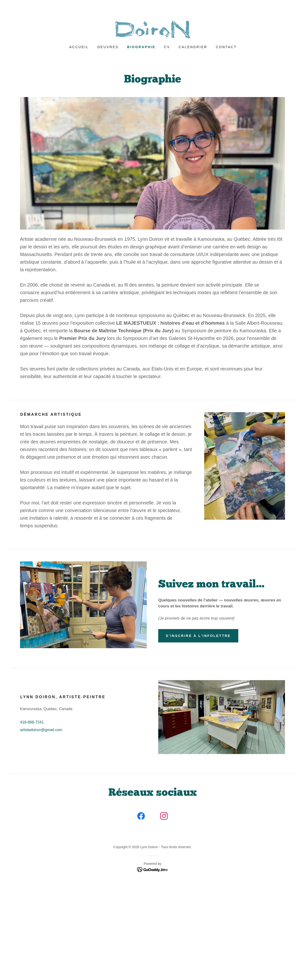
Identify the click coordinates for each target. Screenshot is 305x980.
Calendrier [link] (193, 47)
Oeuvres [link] (108, 47)
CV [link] (167, 47)
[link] (152, 29)
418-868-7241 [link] (32, 722)
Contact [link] (226, 47)
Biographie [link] (141, 47)
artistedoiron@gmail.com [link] (41, 730)
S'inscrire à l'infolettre (198, 636)
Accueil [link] (79, 47)
